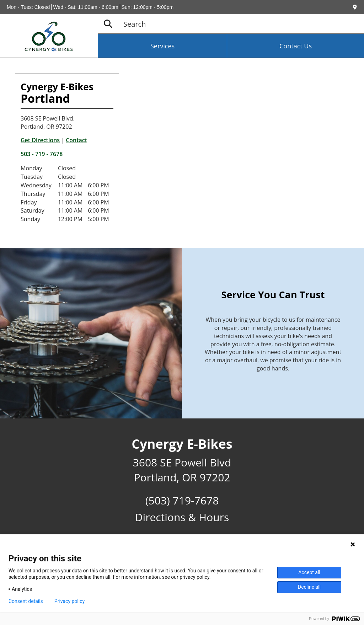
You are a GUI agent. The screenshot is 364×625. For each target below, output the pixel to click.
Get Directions (40, 140)
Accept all (309, 572)
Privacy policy (69, 601)
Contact (76, 140)
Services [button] (162, 46)
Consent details (26, 601)
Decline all (309, 587)
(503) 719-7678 (182, 500)
